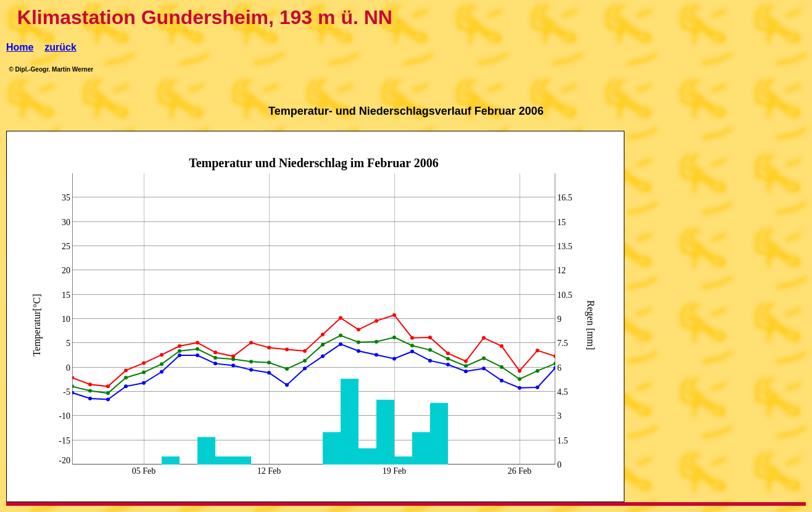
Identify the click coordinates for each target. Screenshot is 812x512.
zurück (60, 47)
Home (20, 47)
